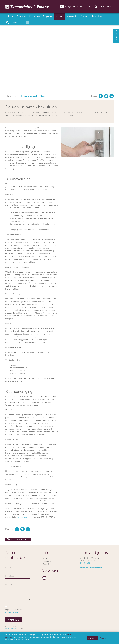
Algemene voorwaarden (11, 629)
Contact (85, 17)
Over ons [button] (21, 17)
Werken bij (72, 17)
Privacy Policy (20, 627)
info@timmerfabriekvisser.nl (76, 6)
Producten (34, 17)
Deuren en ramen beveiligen (33, 96)
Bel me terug (116, 36)
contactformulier (24, 517)
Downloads (98, 17)
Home (10, 17)
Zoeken (15, 23)
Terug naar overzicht (18, 540)
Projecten (48, 17)
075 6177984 (103, 6)
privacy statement (12, 613)
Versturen (14, 620)
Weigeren (103, 638)
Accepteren (92, 638)
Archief (60, 17)
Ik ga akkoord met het (14, 611)
